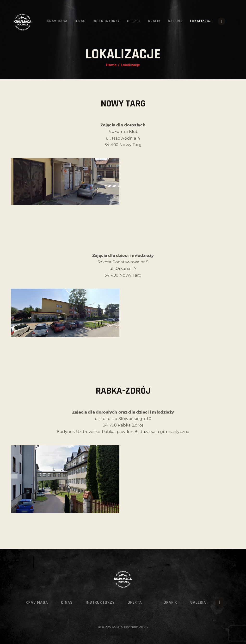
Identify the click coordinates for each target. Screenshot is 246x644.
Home (111, 65)
